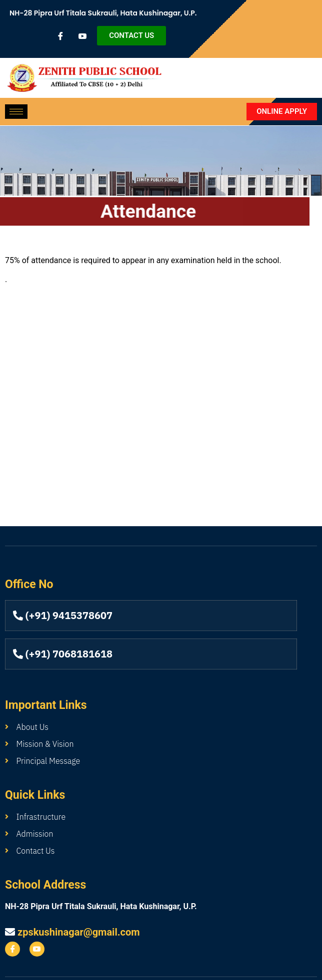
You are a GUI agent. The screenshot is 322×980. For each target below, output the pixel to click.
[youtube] (82, 36)
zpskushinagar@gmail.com (79, 932)
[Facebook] (60, 36)
